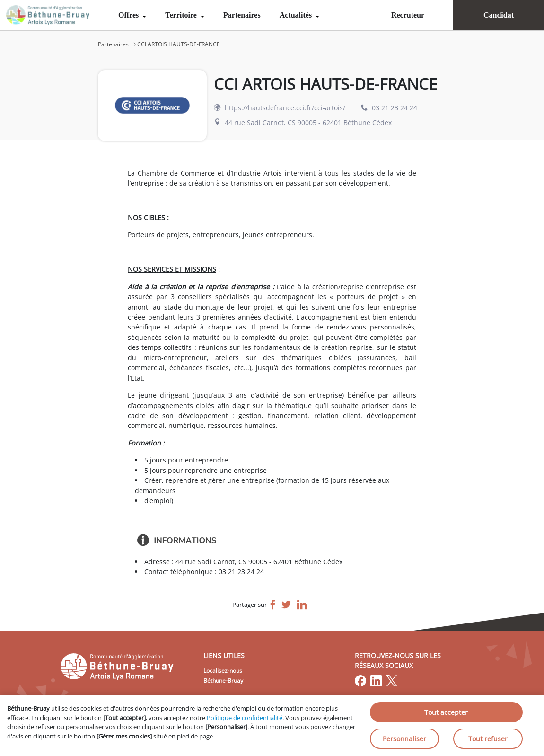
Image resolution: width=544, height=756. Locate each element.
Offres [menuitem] (129, 15)
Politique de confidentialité (245, 718)
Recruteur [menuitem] (408, 15)
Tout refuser (488, 739)
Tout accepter (446, 712)
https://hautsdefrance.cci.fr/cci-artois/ (285, 108)
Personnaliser (404, 739)
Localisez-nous (223, 671)
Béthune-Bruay (223, 680)
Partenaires (242, 15)
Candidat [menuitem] (499, 15)
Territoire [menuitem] (182, 15)
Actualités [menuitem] (297, 15)
